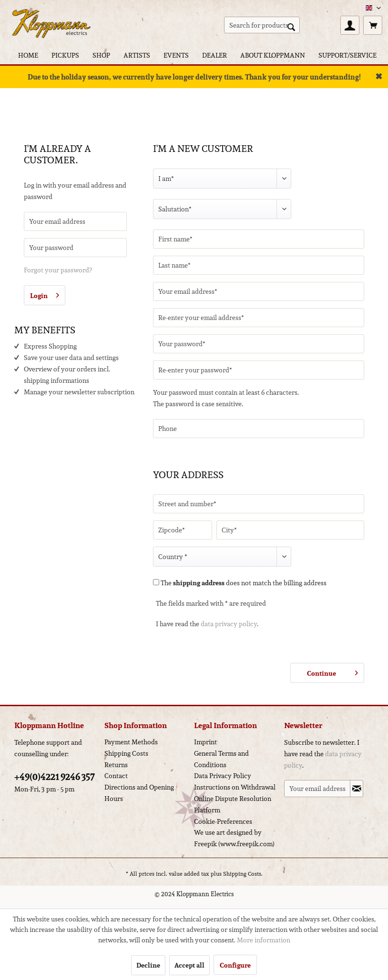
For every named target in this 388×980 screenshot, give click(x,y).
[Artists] (137, 55)
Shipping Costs (126, 753)
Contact (116, 776)
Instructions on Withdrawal (235, 787)
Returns (116, 765)
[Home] (28, 55)
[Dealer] (214, 55)
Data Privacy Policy (223, 776)
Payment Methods (131, 742)
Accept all (189, 965)
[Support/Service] (347, 55)
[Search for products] (262, 25)
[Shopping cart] (373, 25)
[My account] (350, 25)
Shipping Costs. (243, 874)
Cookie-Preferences (223, 821)
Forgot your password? (58, 270)
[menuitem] (262, 25)
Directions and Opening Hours (139, 793)
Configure (235, 965)
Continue (332, 672)
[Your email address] (317, 789)
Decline (148, 965)
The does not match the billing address (244, 583)
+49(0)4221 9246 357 (55, 777)
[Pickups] (65, 55)
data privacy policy (229, 624)
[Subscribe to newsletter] (357, 789)
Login (45, 294)
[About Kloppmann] (273, 55)
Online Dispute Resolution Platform (233, 804)
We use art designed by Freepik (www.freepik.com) (234, 838)
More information (264, 940)
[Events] (176, 55)
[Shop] (101, 55)
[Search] (291, 26)
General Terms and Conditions (221, 759)
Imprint (205, 742)
